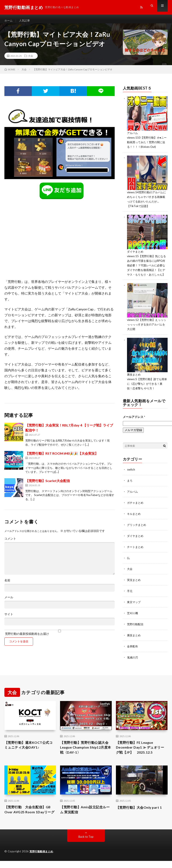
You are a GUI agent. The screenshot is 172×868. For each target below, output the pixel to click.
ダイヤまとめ (136, 254)
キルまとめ (134, 517)
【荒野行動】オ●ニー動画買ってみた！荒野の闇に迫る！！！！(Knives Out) (146, 145)
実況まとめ (134, 582)
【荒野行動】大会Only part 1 (142, 810)
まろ (130, 484)
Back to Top (86, 846)
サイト (9, 618)
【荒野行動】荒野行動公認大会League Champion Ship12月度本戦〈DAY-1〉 (85, 749)
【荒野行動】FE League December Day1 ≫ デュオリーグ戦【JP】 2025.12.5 (141, 749)
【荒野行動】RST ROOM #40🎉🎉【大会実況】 (62, 457)
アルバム (133, 137)
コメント (10, 542)
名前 (7, 584)
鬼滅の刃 (133, 658)
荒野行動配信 (136, 625)
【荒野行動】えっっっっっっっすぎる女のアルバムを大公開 (146, 330)
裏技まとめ (134, 379)
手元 (130, 593)
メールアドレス (134, 421)
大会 (31, 59)
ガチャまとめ (136, 506)
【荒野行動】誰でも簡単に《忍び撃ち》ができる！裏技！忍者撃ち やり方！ (147, 388)
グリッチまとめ (137, 528)
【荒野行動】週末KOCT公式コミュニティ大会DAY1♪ (29, 746)
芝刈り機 (133, 614)
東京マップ (134, 604)
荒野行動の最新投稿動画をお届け (60, 636)
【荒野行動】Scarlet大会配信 (48, 484)
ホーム (9, 21)
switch (131, 473)
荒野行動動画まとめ (42, 860)
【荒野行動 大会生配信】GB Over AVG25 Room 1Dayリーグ (29, 815)
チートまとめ (136, 549)
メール (9, 601)
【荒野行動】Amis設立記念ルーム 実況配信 (86, 812)
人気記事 (26, 21)
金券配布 (133, 647)
